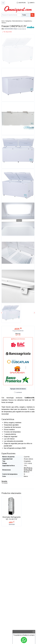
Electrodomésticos (17, 21)
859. (12, 522)
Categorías (8, 21)
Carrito (31, 3)
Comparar (18, 393)
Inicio (3, 21)
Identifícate (21, 3)
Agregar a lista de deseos (18, 389)
